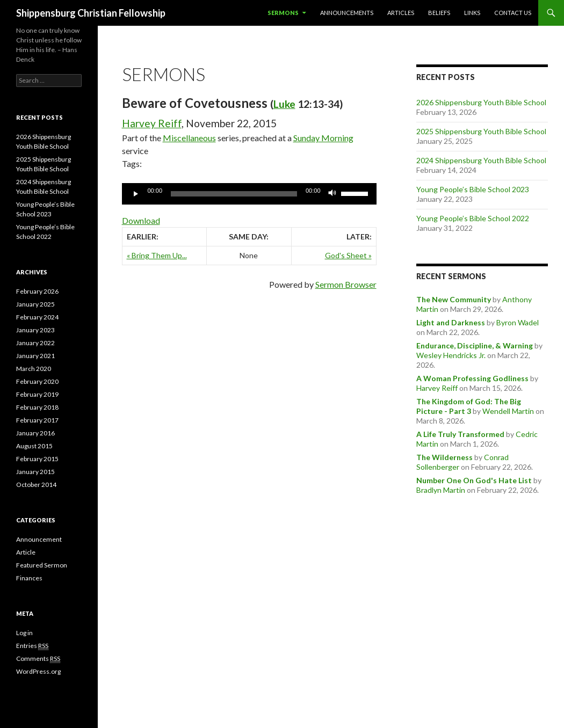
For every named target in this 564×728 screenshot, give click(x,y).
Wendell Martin (508, 411)
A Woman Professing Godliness (472, 378)
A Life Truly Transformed (460, 434)
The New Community (454, 299)
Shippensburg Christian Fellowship (91, 13)
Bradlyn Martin (441, 490)
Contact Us (513, 13)
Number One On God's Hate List (474, 480)
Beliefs (439, 13)
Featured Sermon (42, 565)
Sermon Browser (346, 284)
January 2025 (35, 304)
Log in (24, 633)
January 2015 (35, 472)
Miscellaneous (189, 138)
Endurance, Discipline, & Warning (475, 345)
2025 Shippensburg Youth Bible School (481, 131)
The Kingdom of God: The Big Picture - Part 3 (469, 406)
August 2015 (34, 446)
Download (141, 220)
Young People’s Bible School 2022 (473, 218)
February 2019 (37, 394)
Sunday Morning (323, 138)
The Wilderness (444, 457)
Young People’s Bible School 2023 (473, 189)
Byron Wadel (518, 322)
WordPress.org (38, 671)
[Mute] (332, 194)
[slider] (234, 194)
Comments (38, 659)
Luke (284, 104)
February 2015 (37, 459)
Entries (32, 646)
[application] (249, 194)
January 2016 (35, 433)
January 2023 (35, 330)
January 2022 (35, 343)
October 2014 (36, 485)
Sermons (283, 13)
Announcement (39, 539)
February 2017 (37, 420)
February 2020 (37, 381)
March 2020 (34, 369)
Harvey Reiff (152, 123)
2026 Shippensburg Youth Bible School (481, 102)
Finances (29, 578)
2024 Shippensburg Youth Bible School (481, 160)
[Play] (136, 194)
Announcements (347, 13)
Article (26, 552)
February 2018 (37, 407)
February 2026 (37, 291)
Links (472, 13)
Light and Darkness (451, 322)
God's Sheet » (348, 255)
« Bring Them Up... (157, 255)
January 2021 (35, 356)
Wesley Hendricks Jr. (451, 355)
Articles (401, 13)
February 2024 (37, 317)
